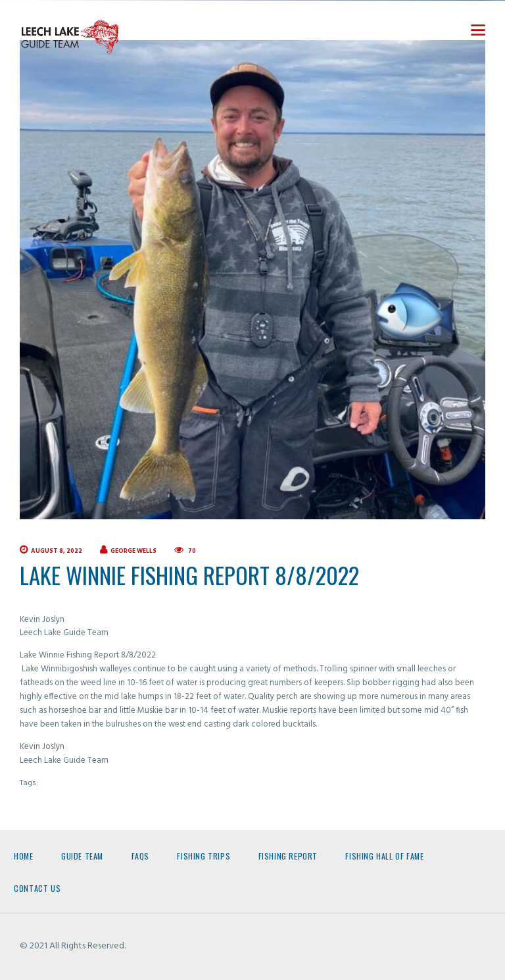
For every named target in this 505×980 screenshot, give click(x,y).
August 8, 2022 (57, 551)
